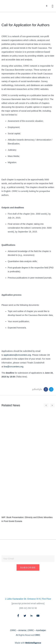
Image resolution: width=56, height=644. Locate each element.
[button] (47, 6)
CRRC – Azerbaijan (37, 630)
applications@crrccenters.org (17, 355)
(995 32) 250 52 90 (28, 608)
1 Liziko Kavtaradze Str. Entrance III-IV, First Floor (28, 599)
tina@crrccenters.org (14, 367)
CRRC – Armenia (18, 630)
